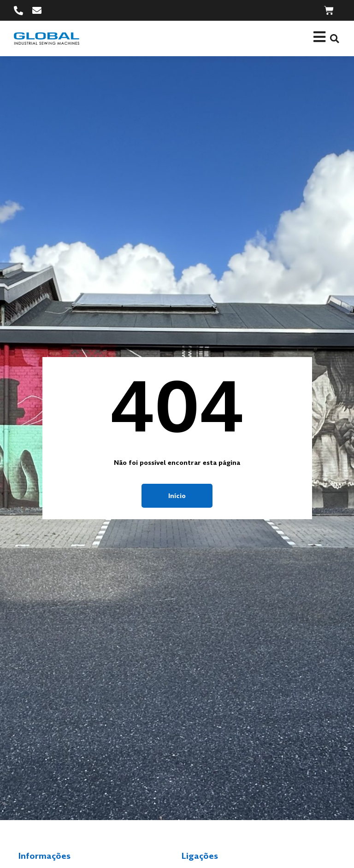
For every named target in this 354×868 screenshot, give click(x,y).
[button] (334, 38)
